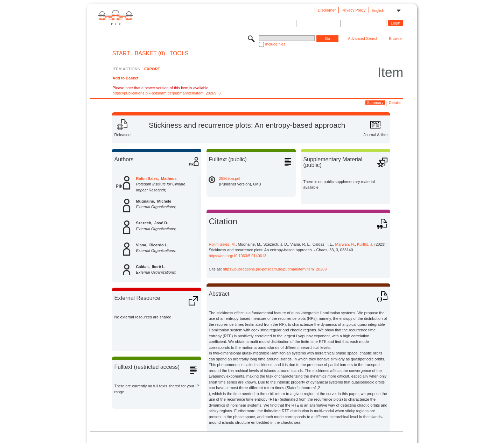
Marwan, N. (345, 244)
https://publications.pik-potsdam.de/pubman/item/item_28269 (275, 269)
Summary (375, 103)
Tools (179, 54)
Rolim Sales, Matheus (156, 178)
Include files (275, 44)
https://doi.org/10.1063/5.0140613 (237, 256)
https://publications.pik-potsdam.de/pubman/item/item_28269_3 (166, 93)
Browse (395, 38)
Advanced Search (363, 38)
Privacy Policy (353, 10)
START (121, 54)
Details (395, 103)
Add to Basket (125, 78)
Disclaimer (327, 10)
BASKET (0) (150, 54)
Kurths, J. (365, 244)
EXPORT (152, 69)
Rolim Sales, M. (222, 244)
